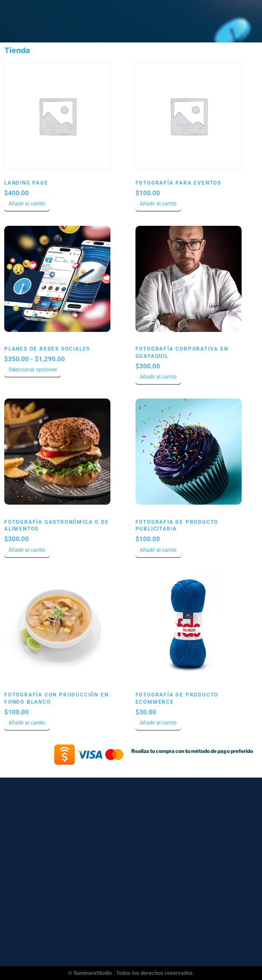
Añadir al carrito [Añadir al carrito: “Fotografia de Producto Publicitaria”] (158, 550)
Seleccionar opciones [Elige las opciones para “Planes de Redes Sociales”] (33, 370)
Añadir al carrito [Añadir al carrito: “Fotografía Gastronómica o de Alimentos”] (27, 550)
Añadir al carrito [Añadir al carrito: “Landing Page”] (27, 204)
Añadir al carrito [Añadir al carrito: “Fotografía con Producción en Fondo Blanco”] (27, 723)
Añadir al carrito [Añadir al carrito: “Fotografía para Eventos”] (158, 204)
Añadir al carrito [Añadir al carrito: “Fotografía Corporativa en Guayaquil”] (158, 377)
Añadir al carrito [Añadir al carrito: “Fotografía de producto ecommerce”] (158, 723)
